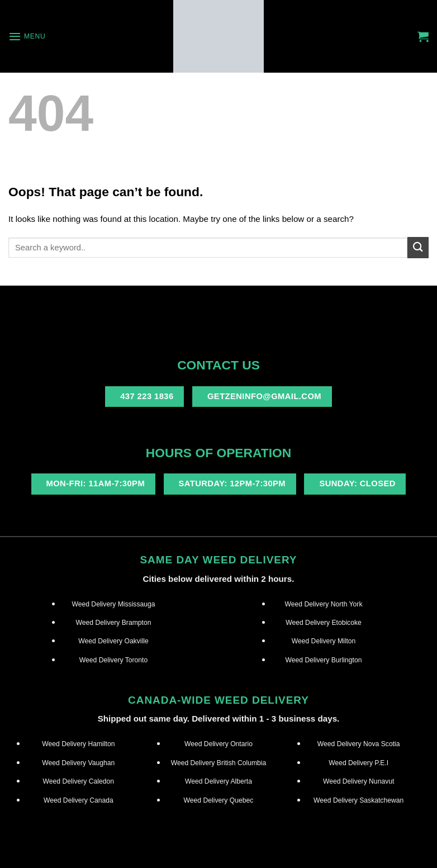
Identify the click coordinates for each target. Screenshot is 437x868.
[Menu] (27, 36)
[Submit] (418, 247)
